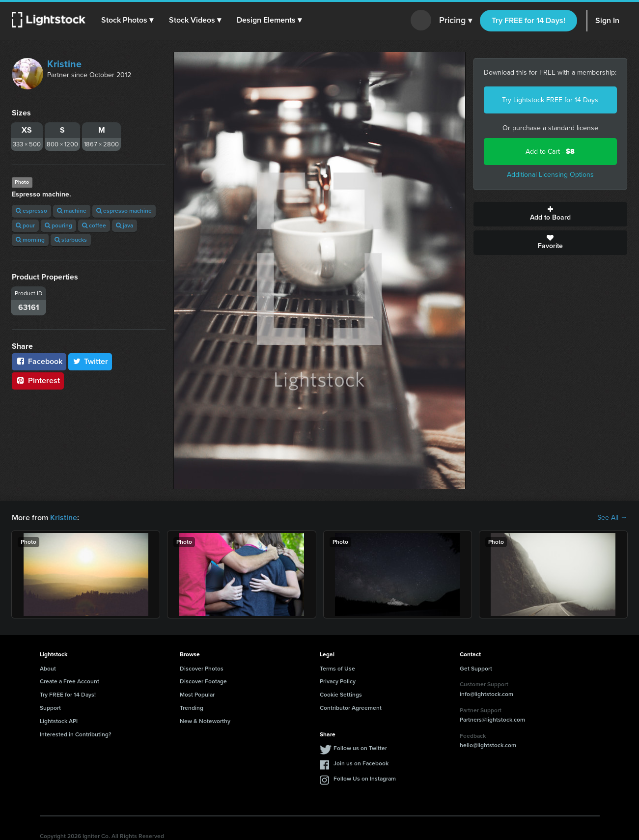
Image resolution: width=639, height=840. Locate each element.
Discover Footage (203, 681)
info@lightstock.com (486, 694)
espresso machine (124, 211)
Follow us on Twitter (360, 748)
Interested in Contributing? (76, 734)
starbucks (71, 240)
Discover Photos (202, 669)
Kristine (64, 64)
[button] (127, 20)
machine (72, 211)
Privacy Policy (338, 681)
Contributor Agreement (351, 708)
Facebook (39, 361)
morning (30, 240)
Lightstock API (59, 721)
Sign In (607, 20)
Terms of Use (337, 669)
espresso (31, 211)
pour (25, 225)
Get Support (476, 669)
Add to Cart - (550, 152)
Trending (192, 708)
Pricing (456, 21)
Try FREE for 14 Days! (528, 20)
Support (50, 708)
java (125, 225)
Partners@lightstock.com (492, 720)
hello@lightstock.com (488, 745)
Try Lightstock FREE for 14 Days (550, 100)
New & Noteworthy (205, 721)
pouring (58, 225)
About (48, 669)
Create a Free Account (69, 681)
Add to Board (550, 214)
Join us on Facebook (361, 763)
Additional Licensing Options (550, 175)
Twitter (90, 361)
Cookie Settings (341, 695)
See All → (612, 518)
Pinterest (38, 380)
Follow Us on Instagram (365, 779)
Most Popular (197, 695)
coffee (94, 225)
